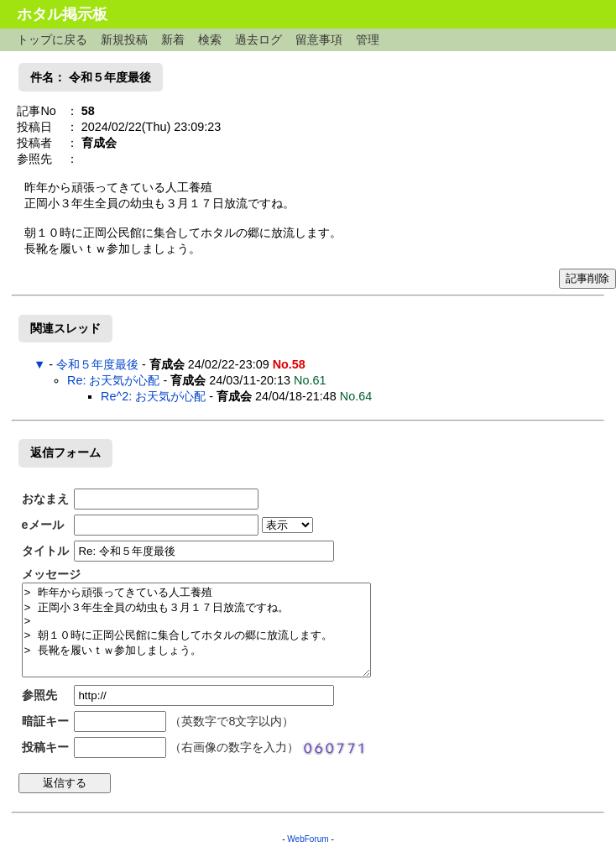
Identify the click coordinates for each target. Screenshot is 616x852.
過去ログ (258, 39)
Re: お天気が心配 (113, 380)
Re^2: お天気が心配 (153, 396)
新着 (173, 39)
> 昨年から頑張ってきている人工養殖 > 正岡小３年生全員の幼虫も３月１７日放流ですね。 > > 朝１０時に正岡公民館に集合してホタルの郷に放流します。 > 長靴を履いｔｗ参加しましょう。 (196, 630)
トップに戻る (52, 39)
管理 (368, 39)
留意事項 (319, 39)
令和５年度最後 (97, 364)
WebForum (308, 839)
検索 (210, 39)
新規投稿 (124, 39)
